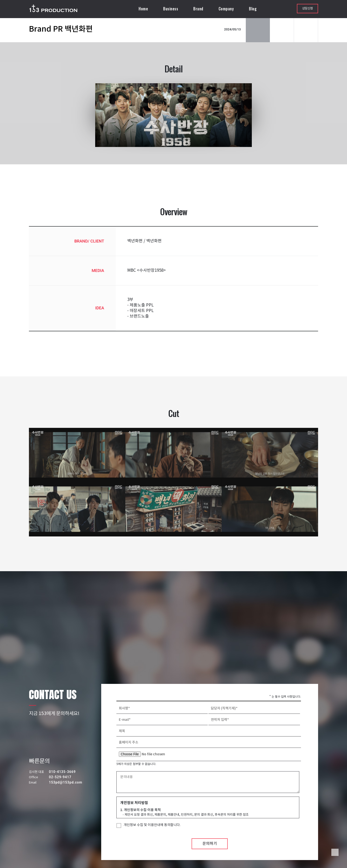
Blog (253, 9)
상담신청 (307, 9)
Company (226, 9)
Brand (198, 9)
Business (171, 9)
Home (143, 9)
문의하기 (210, 844)
